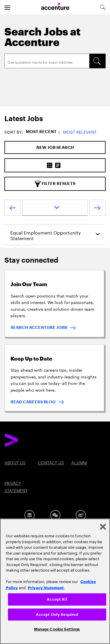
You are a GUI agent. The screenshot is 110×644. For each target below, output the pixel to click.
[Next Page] (98, 209)
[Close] (103, 527)
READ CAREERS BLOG (33, 402)
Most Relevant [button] (80, 132)
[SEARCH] (97, 61)
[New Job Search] (55, 147)
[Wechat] (55, 515)
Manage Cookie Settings (57, 629)
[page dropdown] (55, 208)
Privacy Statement (46, 587)
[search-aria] (102, 7)
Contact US (51, 462)
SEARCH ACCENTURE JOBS (39, 327)
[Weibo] (81, 515)
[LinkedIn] (29, 515)
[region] (55, 581)
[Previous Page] (12, 209)
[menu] (7, 7)
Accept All (57, 599)
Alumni (79, 462)
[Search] (47, 61)
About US (15, 462)
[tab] (55, 119)
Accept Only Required (57, 615)
